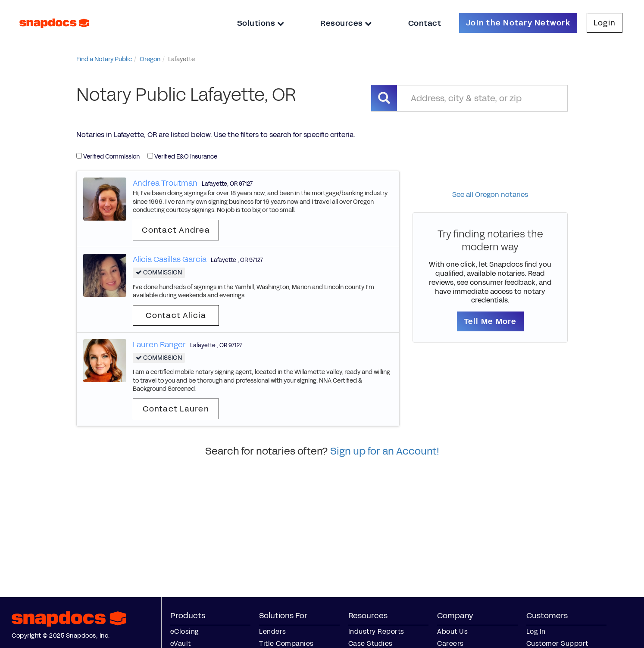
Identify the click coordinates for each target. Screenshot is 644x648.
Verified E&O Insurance (182, 157)
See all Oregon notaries (490, 195)
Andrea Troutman (165, 183)
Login (605, 23)
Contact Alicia (176, 315)
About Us (452, 631)
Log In (536, 631)
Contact (425, 23)
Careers (450, 643)
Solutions (261, 23)
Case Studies (370, 643)
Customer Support (557, 643)
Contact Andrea (176, 230)
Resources (346, 23)
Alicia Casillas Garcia (170, 259)
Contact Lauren (176, 409)
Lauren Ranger (159, 345)
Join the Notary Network (518, 23)
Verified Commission (108, 157)
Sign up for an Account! (385, 451)
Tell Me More (490, 321)
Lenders (273, 631)
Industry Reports (376, 631)
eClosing (184, 631)
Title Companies (286, 643)
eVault (181, 643)
